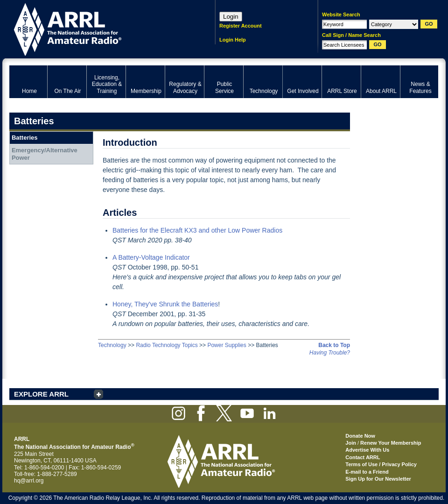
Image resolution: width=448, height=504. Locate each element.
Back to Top (334, 345)
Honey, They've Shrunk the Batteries (165, 304)
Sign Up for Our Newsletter (378, 479)
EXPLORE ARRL (41, 394)
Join (351, 443)
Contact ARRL (363, 457)
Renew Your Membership (391, 443)
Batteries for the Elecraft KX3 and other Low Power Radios (197, 230)
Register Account (241, 26)
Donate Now (360, 436)
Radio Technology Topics (167, 345)
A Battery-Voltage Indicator (151, 257)
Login (231, 17)
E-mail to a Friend (367, 472)
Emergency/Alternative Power (45, 154)
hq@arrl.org (29, 481)
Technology (112, 345)
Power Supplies (227, 345)
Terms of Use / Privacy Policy (381, 464)
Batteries (25, 138)
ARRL (100, 28)
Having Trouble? (330, 353)
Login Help (233, 40)
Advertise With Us (367, 450)
